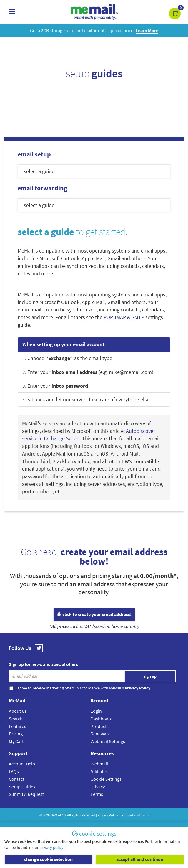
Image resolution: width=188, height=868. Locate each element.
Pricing (16, 734)
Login (96, 711)
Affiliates (99, 771)
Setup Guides (22, 787)
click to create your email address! (94, 614)
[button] (175, 14)
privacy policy (51, 847)
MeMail (56, 815)
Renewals (100, 734)
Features (18, 726)
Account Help (22, 764)
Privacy (98, 787)
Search (16, 719)
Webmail (99, 764)
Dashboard (102, 719)
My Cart (16, 741)
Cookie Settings (106, 779)
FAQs (14, 771)
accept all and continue (140, 859)
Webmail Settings (108, 741)
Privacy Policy (108, 815)
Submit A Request (26, 794)
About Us (18, 711)
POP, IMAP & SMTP (124, 317)
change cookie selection (48, 859)
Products (100, 726)
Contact (16, 779)
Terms (97, 794)
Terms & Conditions (134, 815)
